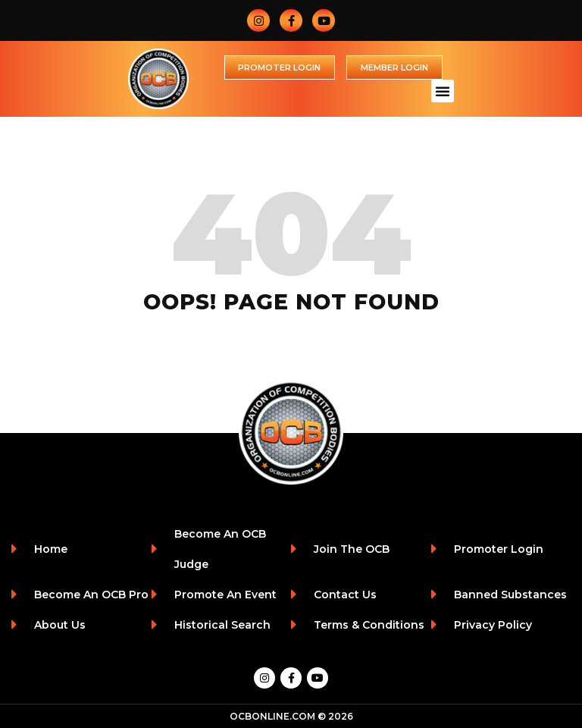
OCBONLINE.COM (272, 716)
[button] (443, 91)
